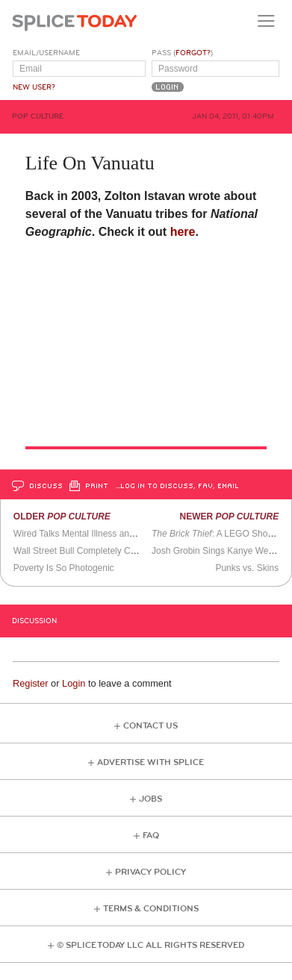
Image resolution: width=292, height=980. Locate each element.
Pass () (182, 53)
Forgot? (193, 53)
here (183, 232)
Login (74, 683)
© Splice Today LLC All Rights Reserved (150, 945)
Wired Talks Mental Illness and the (97, 534)
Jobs (150, 799)
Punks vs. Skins (247, 568)
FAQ (151, 836)
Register (31, 683)
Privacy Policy (150, 872)
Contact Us (150, 726)
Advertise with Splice (150, 762)
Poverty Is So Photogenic (64, 568)
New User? (34, 87)
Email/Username (46, 53)
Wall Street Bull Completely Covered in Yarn (101, 551)
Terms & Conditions (151, 909)
